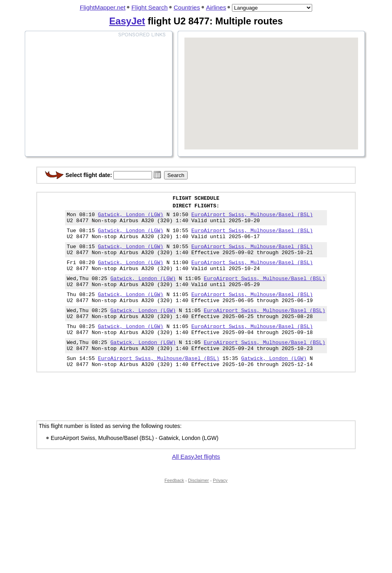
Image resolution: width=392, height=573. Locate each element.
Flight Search (149, 7)
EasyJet (127, 21)
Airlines (216, 7)
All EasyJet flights (196, 483)
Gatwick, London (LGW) (131, 218)
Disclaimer (198, 507)
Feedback (174, 507)
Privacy (220, 507)
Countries (187, 7)
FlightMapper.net (103, 7)
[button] (157, 175)
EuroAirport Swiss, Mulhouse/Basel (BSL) (252, 218)
